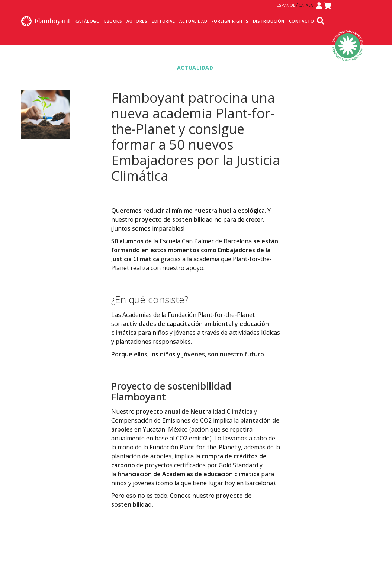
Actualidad (193, 21)
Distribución (269, 21)
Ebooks (113, 21)
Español (286, 5)
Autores (137, 21)
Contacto (302, 21)
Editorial (163, 21)
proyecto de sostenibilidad (174, 219)
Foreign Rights (230, 21)
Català (306, 5)
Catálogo (88, 21)
